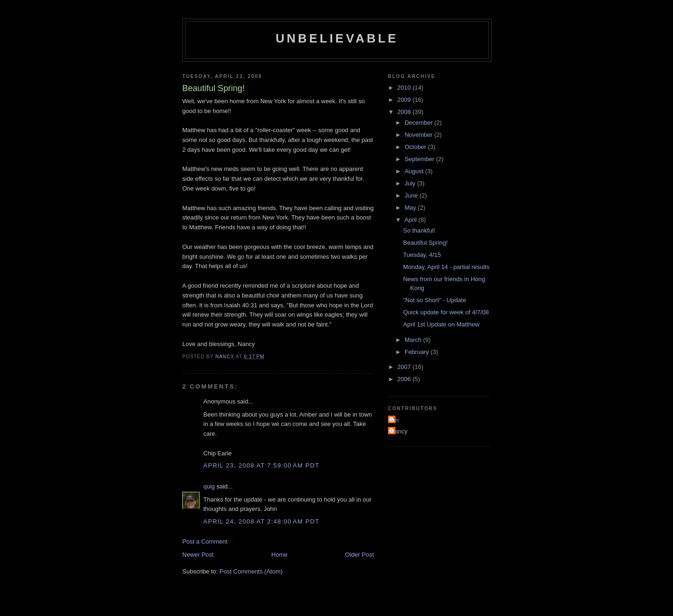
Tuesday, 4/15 (422, 255)
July (411, 183)
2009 (405, 100)
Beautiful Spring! (425, 243)
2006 (405, 379)
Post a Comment (205, 542)
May (411, 208)
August (415, 171)
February (418, 352)
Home (280, 555)
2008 (405, 112)
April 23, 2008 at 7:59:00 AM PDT (261, 465)
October (416, 147)
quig (209, 486)
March (414, 340)
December (420, 123)
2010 (405, 88)
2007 (405, 367)
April (412, 220)
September (420, 159)
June (412, 195)
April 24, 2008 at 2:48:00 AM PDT (261, 521)
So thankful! (419, 230)
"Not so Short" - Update (434, 300)
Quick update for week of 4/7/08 (446, 312)
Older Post (360, 555)
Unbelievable (337, 38)
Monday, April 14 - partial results (446, 267)
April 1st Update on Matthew (441, 324)
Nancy (399, 431)
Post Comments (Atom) (251, 571)
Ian (394, 420)
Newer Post (198, 555)
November (420, 135)
